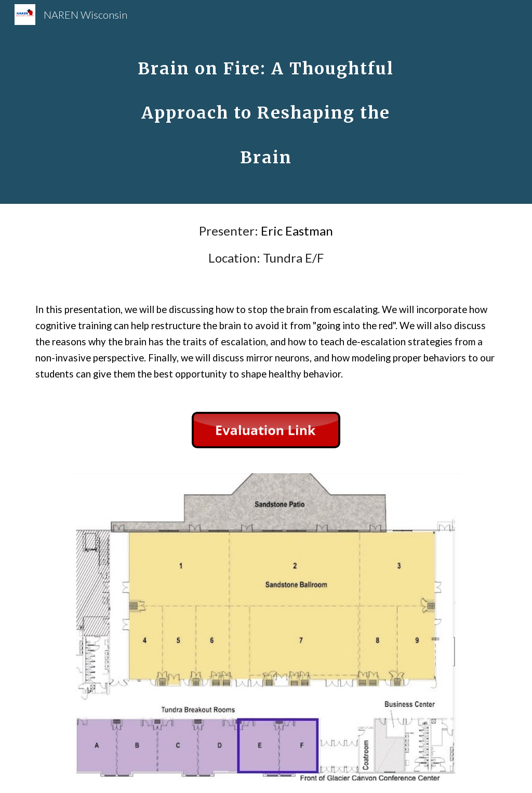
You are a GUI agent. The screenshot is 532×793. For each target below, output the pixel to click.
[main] (266, 102)
